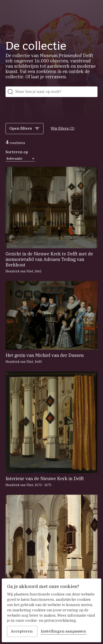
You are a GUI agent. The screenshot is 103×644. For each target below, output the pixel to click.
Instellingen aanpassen (64, 631)
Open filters (25, 129)
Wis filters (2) (63, 128)
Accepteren (22, 631)
